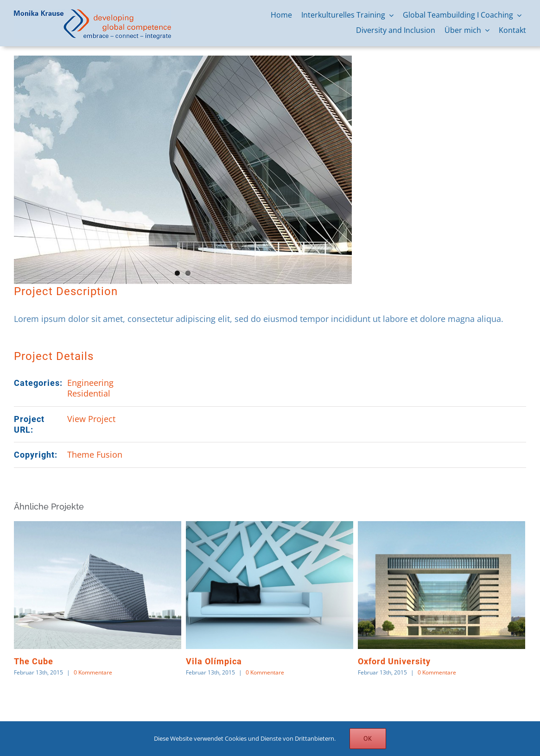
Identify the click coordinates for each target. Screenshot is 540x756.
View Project (91, 419)
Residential (89, 393)
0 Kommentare (93, 672)
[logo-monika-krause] (92, 13)
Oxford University (394, 661)
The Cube (34, 661)
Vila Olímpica (214, 661)
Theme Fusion (95, 454)
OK (368, 738)
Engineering (90, 383)
